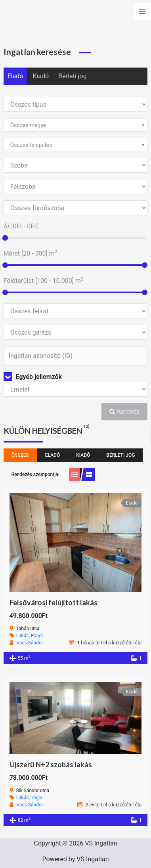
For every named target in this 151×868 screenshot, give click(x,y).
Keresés (124, 411)
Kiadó (41, 76)
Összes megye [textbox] (28, 125)
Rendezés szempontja (35, 474)
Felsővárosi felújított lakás (54, 603)
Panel (37, 636)
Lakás (23, 636)
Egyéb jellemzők (33, 377)
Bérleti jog (72, 76)
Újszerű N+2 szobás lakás (51, 764)
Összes (20, 455)
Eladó (15, 76)
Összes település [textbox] (31, 145)
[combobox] (76, 125)
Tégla (37, 798)
